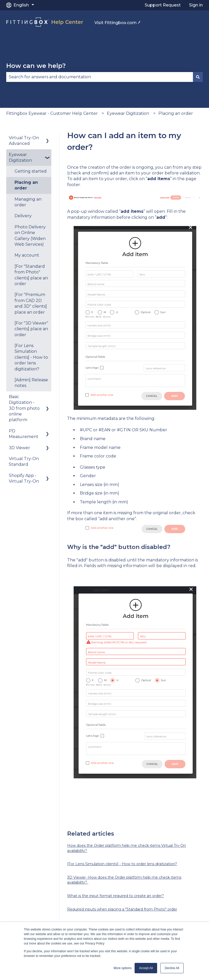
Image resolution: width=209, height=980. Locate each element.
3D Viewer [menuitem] (19, 448)
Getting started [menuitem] (31, 171)
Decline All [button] (172, 968)
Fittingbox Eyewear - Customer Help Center (52, 113)
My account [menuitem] (27, 255)
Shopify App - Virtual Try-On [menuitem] (24, 478)
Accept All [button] (146, 968)
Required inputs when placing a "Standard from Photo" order (122, 909)
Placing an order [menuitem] (26, 185)
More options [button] (123, 968)
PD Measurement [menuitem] (24, 434)
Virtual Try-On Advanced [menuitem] (24, 141)
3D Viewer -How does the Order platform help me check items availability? (124, 880)
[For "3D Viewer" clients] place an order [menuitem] (31, 329)
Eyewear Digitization (128, 113)
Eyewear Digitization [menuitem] (20, 157)
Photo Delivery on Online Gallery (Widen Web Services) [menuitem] (30, 236)
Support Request (163, 5)
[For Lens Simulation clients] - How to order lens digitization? (122, 864)
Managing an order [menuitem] (28, 202)
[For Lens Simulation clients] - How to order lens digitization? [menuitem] (31, 357)
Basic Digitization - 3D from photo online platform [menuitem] (24, 408)
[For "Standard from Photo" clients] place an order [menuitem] (31, 275)
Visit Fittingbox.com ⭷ (117, 23)
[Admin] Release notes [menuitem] (31, 383)
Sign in (196, 5)
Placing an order (176, 113)
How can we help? (36, 66)
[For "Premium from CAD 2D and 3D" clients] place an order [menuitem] (31, 303)
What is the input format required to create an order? (116, 896)
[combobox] (100, 77)
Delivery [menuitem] (23, 216)
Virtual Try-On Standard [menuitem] (24, 461)
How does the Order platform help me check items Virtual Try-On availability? (127, 848)
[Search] (198, 77)
